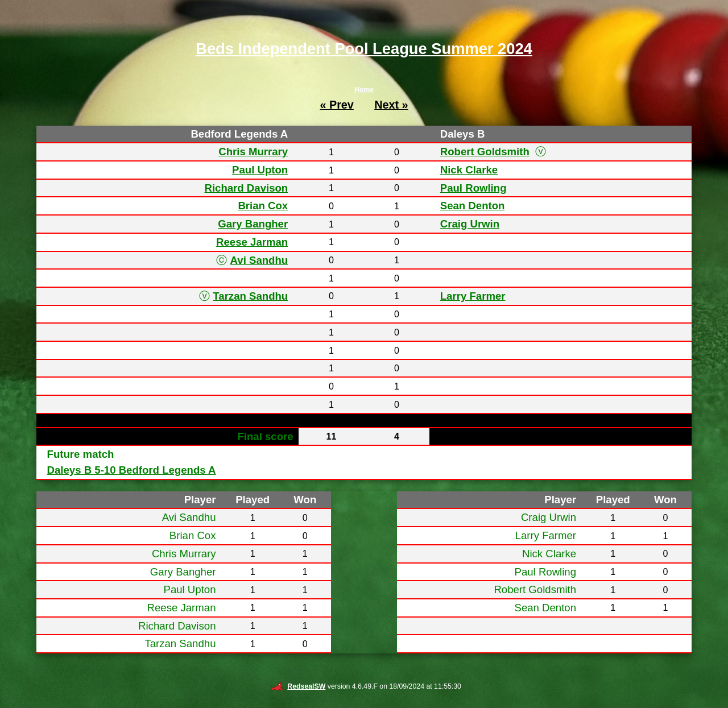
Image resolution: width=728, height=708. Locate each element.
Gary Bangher (253, 224)
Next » (391, 105)
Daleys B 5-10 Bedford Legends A (132, 470)
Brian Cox (263, 206)
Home (364, 90)
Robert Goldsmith (485, 152)
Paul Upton (260, 170)
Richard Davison (246, 188)
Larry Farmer (473, 296)
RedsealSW (298, 686)
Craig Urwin (470, 224)
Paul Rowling (473, 188)
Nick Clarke (469, 170)
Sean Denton (473, 206)
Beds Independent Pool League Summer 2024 (364, 49)
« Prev (336, 105)
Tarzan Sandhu (250, 296)
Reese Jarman (252, 242)
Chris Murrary (253, 152)
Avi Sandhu (259, 260)
